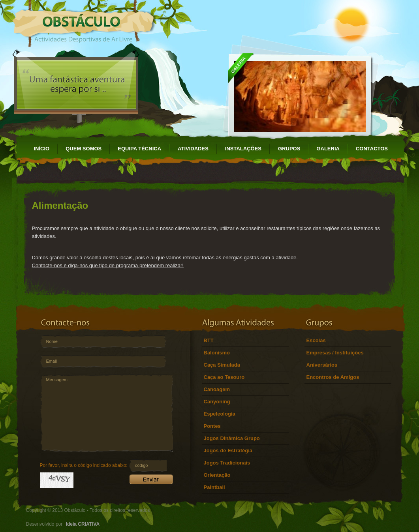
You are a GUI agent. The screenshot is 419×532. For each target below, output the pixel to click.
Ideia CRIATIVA (83, 524)
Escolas (316, 340)
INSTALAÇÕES (243, 149)
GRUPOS (289, 149)
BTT (209, 340)
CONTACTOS (372, 149)
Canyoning (217, 402)
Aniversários (322, 365)
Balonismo (217, 353)
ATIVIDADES (193, 149)
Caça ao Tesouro (224, 377)
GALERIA (328, 149)
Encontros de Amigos (333, 377)
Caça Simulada (222, 365)
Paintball (214, 487)
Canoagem (217, 389)
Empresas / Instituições (335, 353)
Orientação (217, 475)
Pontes (212, 426)
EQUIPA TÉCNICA (139, 149)
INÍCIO (42, 149)
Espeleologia (220, 414)
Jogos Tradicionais (227, 463)
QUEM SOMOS (84, 149)
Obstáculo (84, 24)
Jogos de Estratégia (228, 451)
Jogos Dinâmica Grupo (232, 438)
